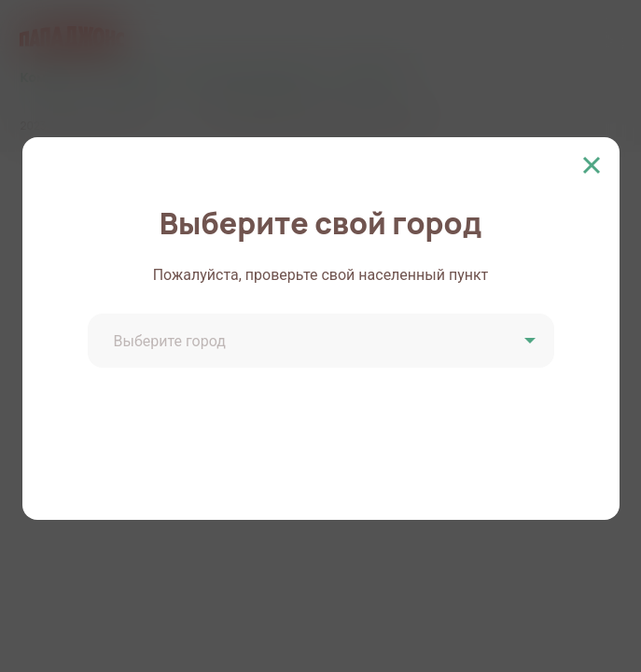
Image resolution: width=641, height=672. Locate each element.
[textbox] (324, 342)
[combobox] (324, 343)
